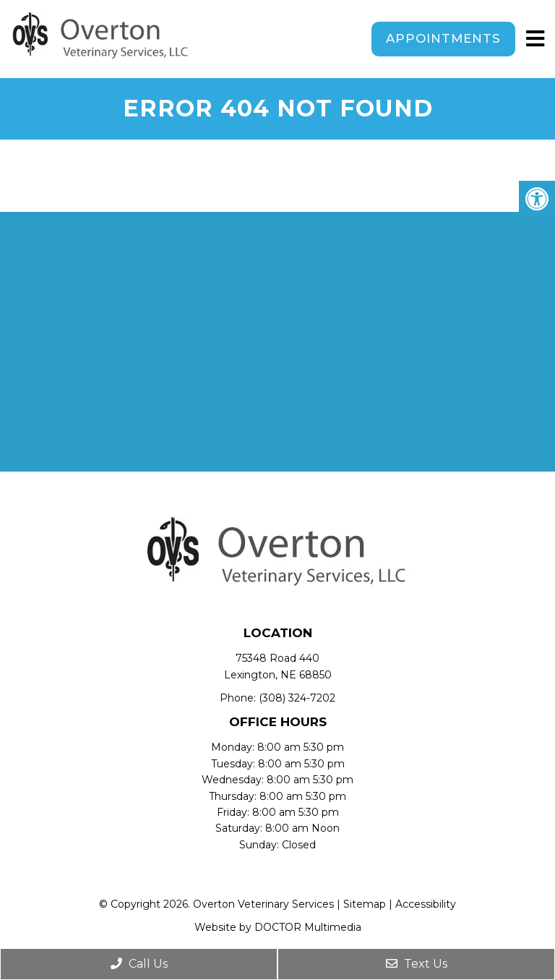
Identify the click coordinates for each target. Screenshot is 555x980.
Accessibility (426, 904)
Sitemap (365, 904)
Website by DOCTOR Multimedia (278, 927)
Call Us (139, 964)
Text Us (417, 964)
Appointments (443, 38)
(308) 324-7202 (297, 698)
